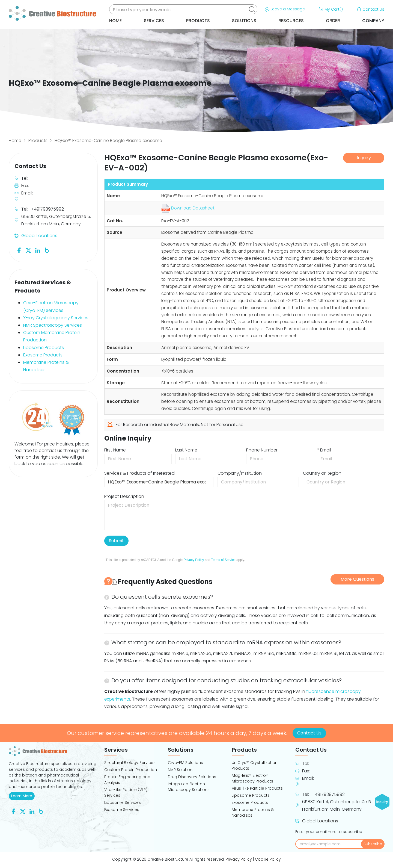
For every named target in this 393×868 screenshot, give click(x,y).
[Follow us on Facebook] (19, 250)
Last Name (186, 450)
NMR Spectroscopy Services (53, 325)
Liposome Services (123, 802)
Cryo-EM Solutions (185, 763)
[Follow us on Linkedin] (38, 250)
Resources (291, 21)
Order (333, 21)
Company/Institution (240, 473)
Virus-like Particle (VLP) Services (126, 792)
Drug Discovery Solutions (192, 777)
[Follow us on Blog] (47, 250)
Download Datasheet (188, 208)
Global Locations (39, 236)
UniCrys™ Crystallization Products (255, 765)
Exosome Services (122, 810)
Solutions (244, 21)
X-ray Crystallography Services (56, 318)
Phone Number (262, 450)
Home (115, 21)
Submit (116, 541)
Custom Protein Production (131, 770)
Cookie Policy (268, 859)
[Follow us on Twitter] (28, 250)
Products (198, 21)
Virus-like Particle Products (257, 788)
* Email (324, 450)
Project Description (124, 496)
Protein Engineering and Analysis (127, 780)
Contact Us (370, 9)
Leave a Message (284, 9)
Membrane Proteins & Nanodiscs (253, 812)
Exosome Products (43, 355)
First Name (115, 450)
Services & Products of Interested (139, 473)
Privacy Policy (194, 560)
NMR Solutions (181, 770)
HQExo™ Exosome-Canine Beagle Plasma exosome (108, 141)
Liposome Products (44, 348)
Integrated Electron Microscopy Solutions (189, 787)
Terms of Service (223, 560)
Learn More (23, 796)
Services (154, 21)
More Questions (357, 579)
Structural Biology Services (130, 763)
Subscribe (373, 844)
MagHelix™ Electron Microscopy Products (252, 778)
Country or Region (322, 473)
